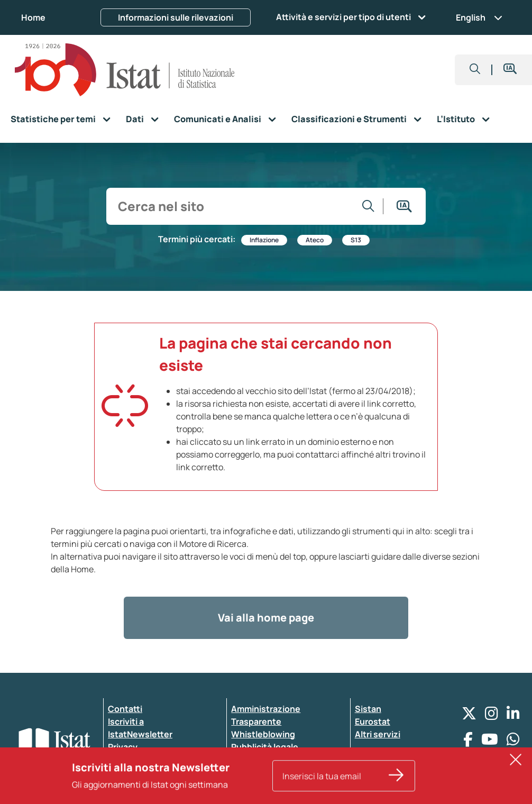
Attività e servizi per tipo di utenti (343, 17)
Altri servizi (378, 734)
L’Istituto (456, 119)
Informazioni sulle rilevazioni (176, 17)
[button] (475, 70)
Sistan (368, 709)
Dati (135, 119)
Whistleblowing (263, 734)
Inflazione (264, 240)
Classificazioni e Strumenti (349, 119)
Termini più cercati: (197, 239)
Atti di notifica (260, 760)
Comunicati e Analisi (218, 119)
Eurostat (373, 721)
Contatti (125, 709)
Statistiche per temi (53, 119)
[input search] (233, 206)
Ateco (315, 240)
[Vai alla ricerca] (369, 206)
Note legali (253, 772)
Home (33, 17)
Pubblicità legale (265, 747)
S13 (356, 240)
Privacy (123, 747)
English (479, 17)
